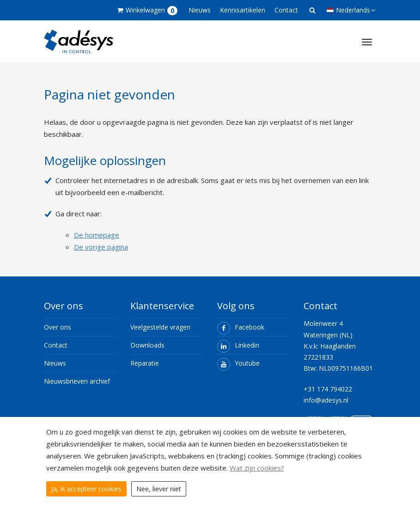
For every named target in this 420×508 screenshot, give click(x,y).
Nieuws (200, 10)
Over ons (58, 327)
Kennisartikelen (243, 10)
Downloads (147, 345)
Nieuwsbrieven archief (77, 381)
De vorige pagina (101, 247)
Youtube (238, 363)
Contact (286, 10)
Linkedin (238, 345)
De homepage (97, 235)
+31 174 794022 (328, 389)
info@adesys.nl (326, 400)
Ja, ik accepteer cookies (86, 489)
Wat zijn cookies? (257, 468)
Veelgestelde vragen (160, 327)
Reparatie (145, 363)
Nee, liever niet (159, 489)
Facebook (241, 327)
